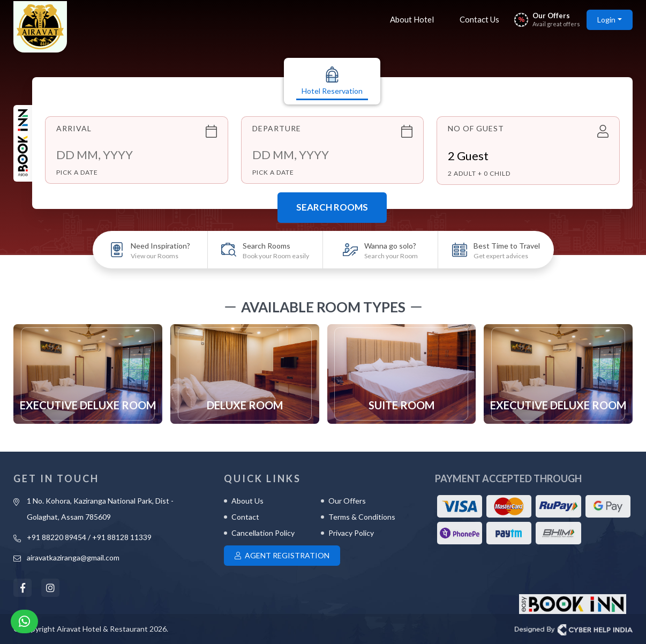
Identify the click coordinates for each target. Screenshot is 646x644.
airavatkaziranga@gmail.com (73, 557)
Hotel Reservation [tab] (332, 81)
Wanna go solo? (391, 250)
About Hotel (412, 19)
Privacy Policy (351, 533)
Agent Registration (282, 555)
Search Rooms (332, 207)
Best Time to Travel (507, 250)
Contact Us (479, 19)
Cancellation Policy (263, 533)
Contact (245, 517)
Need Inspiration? (160, 250)
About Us (247, 501)
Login (606, 20)
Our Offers (347, 501)
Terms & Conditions (362, 517)
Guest (468, 156)
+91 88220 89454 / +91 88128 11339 (89, 537)
